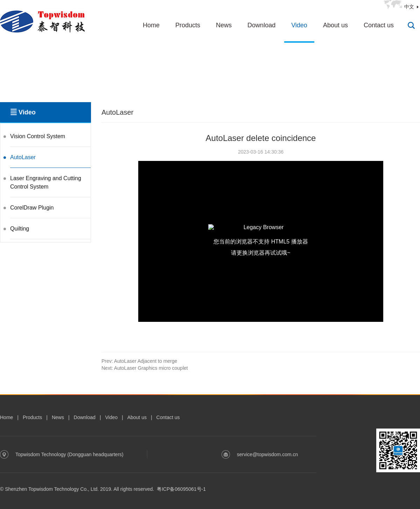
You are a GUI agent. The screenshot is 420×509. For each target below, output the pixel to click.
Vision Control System (38, 136)
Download (261, 25)
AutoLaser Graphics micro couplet (145, 368)
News (224, 25)
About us (335, 25)
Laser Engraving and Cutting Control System (46, 182)
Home (151, 25)
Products (188, 25)
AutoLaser (23, 157)
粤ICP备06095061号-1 (181, 489)
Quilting (20, 229)
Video (299, 25)
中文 (409, 7)
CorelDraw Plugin (32, 208)
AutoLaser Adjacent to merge (139, 361)
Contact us (379, 25)
